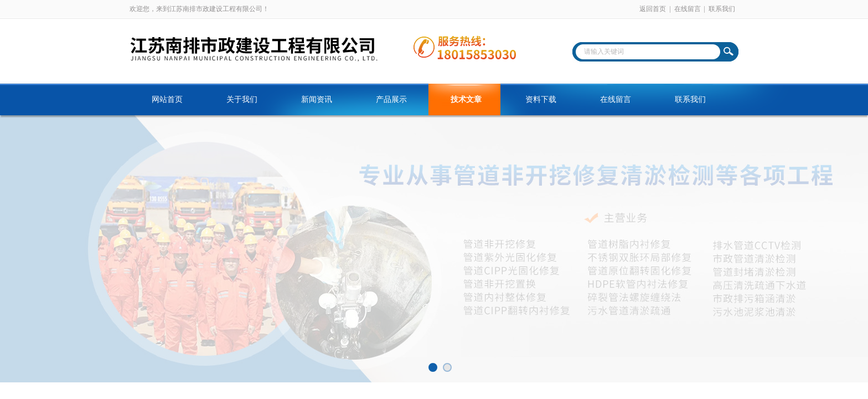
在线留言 (688, 9)
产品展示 (391, 99)
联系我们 (722, 9)
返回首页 (653, 9)
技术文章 (466, 99)
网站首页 (167, 99)
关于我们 (242, 99)
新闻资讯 (317, 99)
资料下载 (541, 99)
